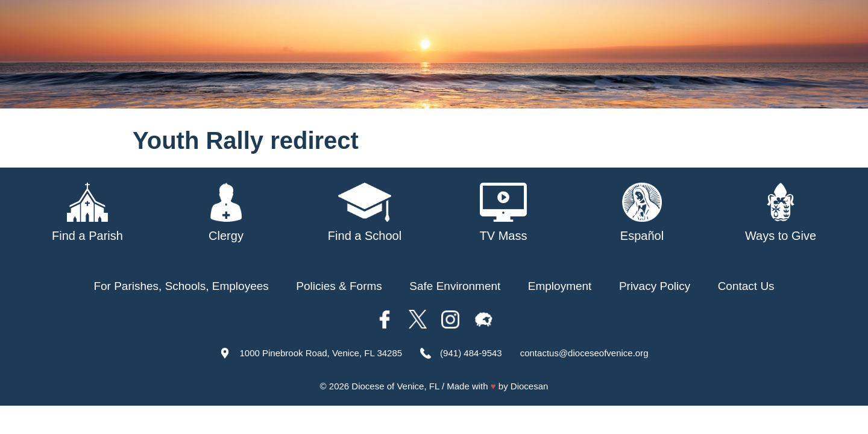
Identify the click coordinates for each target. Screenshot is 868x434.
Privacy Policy (655, 286)
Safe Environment (455, 286)
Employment (560, 286)
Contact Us (746, 286)
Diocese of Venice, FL (395, 386)
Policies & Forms (339, 286)
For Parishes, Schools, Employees (181, 286)
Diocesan (530, 386)
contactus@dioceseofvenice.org (584, 353)
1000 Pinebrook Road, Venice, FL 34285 (321, 353)
